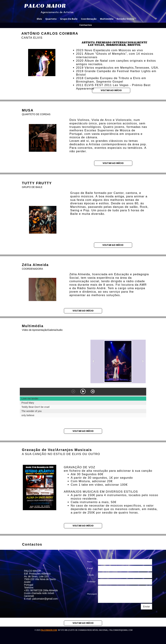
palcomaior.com (49, 630)
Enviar (147, 607)
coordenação (89, 19)
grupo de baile (69, 19)
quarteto (51, 19)
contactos (86, 25)
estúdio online (126, 19)
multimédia (107, 19)
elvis (39, 19)
